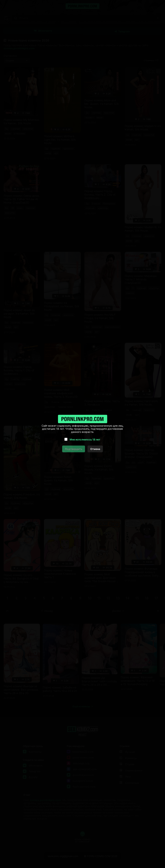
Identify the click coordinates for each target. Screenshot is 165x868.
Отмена (95, 449)
